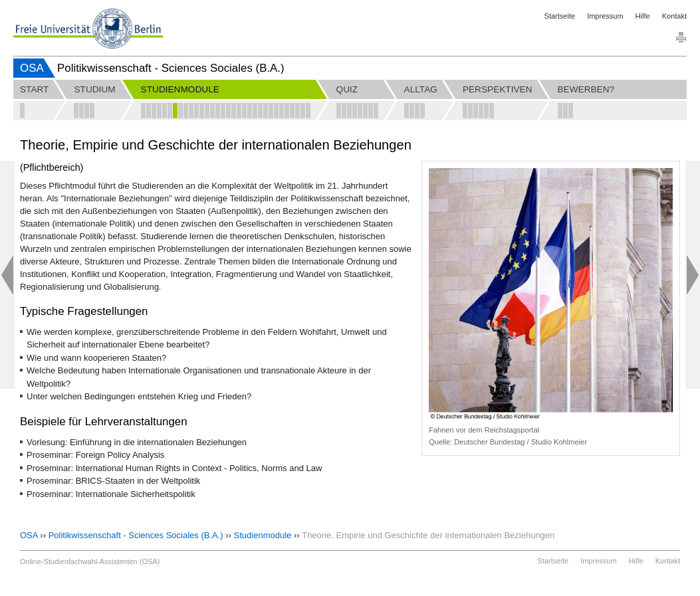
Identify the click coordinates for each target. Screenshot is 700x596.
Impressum (605, 16)
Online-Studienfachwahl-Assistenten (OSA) (90, 561)
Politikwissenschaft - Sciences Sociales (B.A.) (136, 535)
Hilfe (643, 16)
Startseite (560, 16)
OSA (32, 68)
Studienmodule (263, 535)
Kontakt (674, 16)
